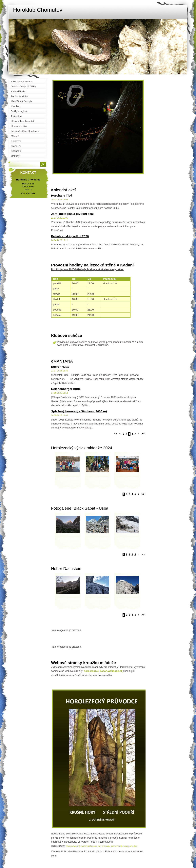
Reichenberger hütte (66, 389)
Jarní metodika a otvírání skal (72, 214)
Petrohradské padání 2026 (70, 236)
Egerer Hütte (60, 367)
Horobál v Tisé (62, 195)
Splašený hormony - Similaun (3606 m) (79, 411)
